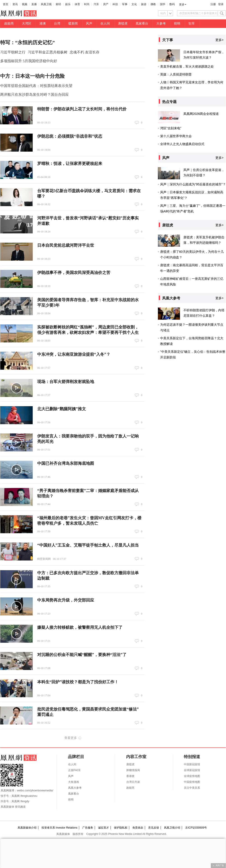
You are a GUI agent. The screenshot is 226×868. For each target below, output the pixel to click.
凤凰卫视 (46, 4)
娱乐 (68, 4)
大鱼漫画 (74, 782)
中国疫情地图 (192, 782)
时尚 (87, 4)
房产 (106, 4)
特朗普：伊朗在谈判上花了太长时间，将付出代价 (82, 109)
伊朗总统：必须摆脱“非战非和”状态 (70, 136)
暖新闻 (73, 24)
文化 (134, 4)
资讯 (15, 4)
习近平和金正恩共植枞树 (48, 52)
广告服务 (88, 828)
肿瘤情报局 (133, 770)
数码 (172, 4)
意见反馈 (154, 828)
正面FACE (74, 770)
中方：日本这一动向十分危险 (32, 76)
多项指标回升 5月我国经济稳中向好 (29, 61)
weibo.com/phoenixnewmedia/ (35, 791)
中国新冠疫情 (192, 764)
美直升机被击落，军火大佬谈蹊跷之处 (187, 66)
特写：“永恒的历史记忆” (28, 42)
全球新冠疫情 (192, 770)
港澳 (43, 24)
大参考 (161, 24)
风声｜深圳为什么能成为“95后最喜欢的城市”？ (193, 184)
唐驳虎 (123, 24)
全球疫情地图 (192, 776)
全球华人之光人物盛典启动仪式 (182, 144)
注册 (213, 4)
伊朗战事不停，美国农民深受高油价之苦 (74, 273)
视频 (25, 4)
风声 (89, 24)
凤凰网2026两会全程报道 (201, 114)
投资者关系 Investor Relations (59, 828)
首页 (6, 4)
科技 (115, 4)
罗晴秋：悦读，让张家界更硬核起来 (70, 164)
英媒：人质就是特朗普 (176, 74)
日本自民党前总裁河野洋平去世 (66, 245)
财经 (58, 4)
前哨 (177, 24)
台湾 (57, 24)
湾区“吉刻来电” (171, 128)
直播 (34, 4)
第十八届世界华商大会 (176, 136)
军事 (125, 4)
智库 (191, 24)
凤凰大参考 (75, 788)
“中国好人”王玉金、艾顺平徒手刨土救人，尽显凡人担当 (88, 545)
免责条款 (138, 828)
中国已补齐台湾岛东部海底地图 (66, 463)
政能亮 (9, 24)
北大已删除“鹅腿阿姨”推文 (62, 409)
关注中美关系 (192, 788)
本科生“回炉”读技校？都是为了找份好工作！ (78, 682)
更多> (219, 40)
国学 (163, 4)
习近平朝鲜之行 (13, 52)
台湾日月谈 (133, 782)
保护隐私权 (121, 828)
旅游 (144, 4)
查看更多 (71, 738)
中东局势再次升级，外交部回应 (66, 600)
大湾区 (27, 24)
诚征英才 (104, 828)
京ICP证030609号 (196, 828)
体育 (77, 4)
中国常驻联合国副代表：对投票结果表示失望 (36, 86)
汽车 (96, 4)
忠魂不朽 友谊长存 (85, 52)
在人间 (105, 24)
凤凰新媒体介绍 (27, 828)
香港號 (130, 776)
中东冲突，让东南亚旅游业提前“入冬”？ (74, 354)
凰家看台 (142, 24)
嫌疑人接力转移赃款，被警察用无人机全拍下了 (80, 627)
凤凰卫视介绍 (172, 828)
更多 (182, 5)
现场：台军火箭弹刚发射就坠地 (66, 382)
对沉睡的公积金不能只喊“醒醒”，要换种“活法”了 (82, 655)
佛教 (153, 4)
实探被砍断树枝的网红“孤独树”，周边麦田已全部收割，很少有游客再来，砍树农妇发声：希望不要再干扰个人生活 (88, 333)
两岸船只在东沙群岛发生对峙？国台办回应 (35, 95)
